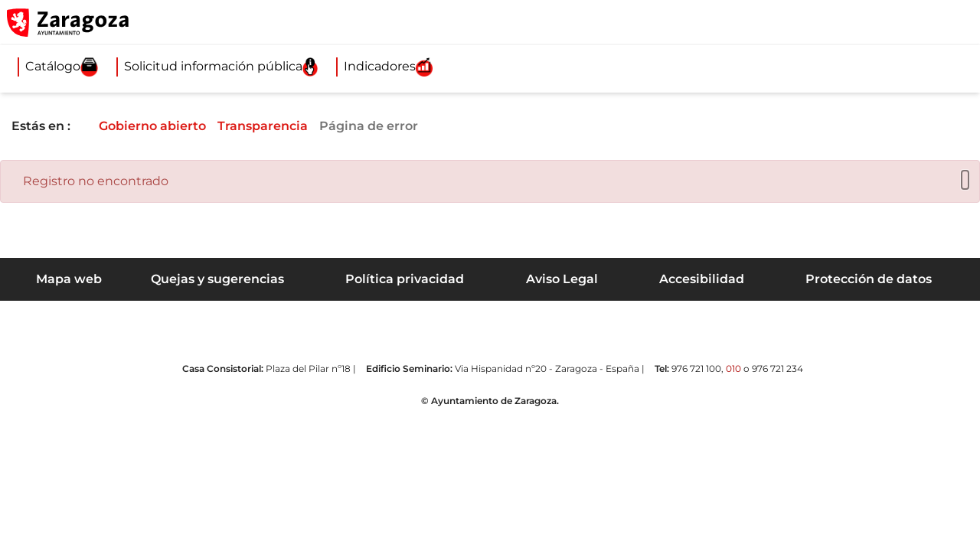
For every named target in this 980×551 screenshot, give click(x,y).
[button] (896, 22)
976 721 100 (696, 368)
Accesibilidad (702, 279)
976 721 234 (777, 368)
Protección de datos (869, 279)
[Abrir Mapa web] (958, 22)
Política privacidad (405, 279)
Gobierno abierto (163, 126)
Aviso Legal (562, 279)
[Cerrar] (962, 180)
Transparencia (275, 126)
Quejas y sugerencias (217, 279)
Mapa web (69, 279)
